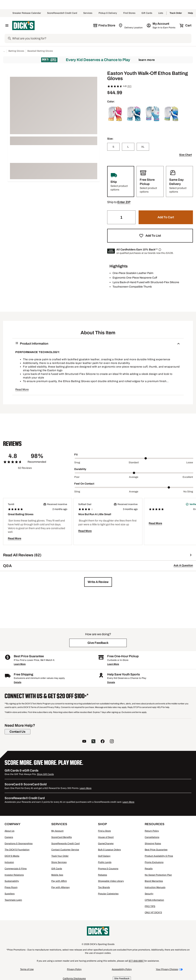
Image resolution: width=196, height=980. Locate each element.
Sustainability (12, 881)
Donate (111, 682)
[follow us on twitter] (93, 742)
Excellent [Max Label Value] (188, 477)
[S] (113, 147)
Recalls (149, 869)
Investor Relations (14, 875)
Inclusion (9, 862)
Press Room (11, 887)
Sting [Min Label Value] (77, 492)
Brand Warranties (154, 881)
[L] (128, 147)
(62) (129, 86)
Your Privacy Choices (167, 969)
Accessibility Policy (122, 969)
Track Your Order (60, 856)
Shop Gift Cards (45, 774)
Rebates (102, 875)
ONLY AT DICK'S (153, 912)
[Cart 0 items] (186, 25)
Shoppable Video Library (111, 881)
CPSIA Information (154, 900)
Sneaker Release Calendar (27, 13)
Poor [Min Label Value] (77, 477)
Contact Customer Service (65, 850)
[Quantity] (121, 217)
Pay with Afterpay (60, 887)
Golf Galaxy (104, 856)
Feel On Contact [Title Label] (84, 484)
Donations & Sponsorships (19, 844)
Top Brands (104, 887)
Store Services (59, 862)
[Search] (101, 38)
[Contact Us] (18, 732)
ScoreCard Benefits (62, 837)
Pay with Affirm (59, 881)
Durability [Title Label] (80, 469)
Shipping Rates (153, 844)
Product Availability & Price (159, 856)
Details (18, 682)
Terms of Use (27, 969)
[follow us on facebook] (103, 742)
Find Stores (129, 13)
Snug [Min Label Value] (77, 463)
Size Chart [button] (185, 155)
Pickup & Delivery (108, 13)
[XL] (143, 147)
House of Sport (106, 837)
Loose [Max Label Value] (190, 463)
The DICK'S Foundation (17, 850)
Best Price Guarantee (156, 850)
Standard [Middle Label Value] (134, 463)
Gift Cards (147, 13)
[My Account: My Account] (161, 25)
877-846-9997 (137, 961)
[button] (124, 202)
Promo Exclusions (154, 862)
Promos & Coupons (108, 869)
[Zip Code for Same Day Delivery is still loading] (131, 25)
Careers (9, 837)
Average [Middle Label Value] (134, 477)
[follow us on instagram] (112, 742)
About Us (9, 831)
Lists (161, 13)
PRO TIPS (150, 906)
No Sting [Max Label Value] (188, 492)
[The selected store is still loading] (104, 25)
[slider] (134, 458)
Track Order (176, 13)
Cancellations (152, 837)
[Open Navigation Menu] (7, 25)
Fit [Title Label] (76, 455)
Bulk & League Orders (109, 850)
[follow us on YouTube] (84, 742)
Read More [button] (22, 389)
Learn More (147, 60)
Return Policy (152, 831)
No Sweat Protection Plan (158, 875)
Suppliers (10, 894)
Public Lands (105, 862)
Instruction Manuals (155, 887)
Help (190, 13)
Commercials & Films (16, 869)
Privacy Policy (74, 969)
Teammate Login (13, 900)
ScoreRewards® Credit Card (62, 13)
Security (149, 894)
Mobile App (57, 875)
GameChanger (106, 844)
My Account (57, 831)
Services (88, 13)
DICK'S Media (12, 856)
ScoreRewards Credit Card (65, 844)
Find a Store (104, 831)
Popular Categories (108, 894)
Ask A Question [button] (183, 565)
